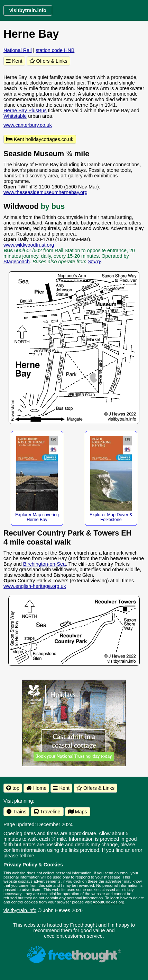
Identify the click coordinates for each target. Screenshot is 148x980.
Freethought (84, 925)
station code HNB (55, 50)
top (13, 788)
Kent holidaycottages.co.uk (40, 139)
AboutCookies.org (109, 902)
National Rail (18, 50)
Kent (14, 61)
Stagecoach (17, 262)
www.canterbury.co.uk (28, 125)
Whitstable (15, 116)
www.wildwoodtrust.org (29, 245)
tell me (27, 856)
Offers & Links (48, 61)
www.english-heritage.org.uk (35, 586)
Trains (16, 812)
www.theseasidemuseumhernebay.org (45, 192)
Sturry (94, 262)
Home (36, 788)
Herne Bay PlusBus (25, 111)
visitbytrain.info (20, 910)
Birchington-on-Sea (44, 564)
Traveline (47, 812)
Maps (78, 812)
